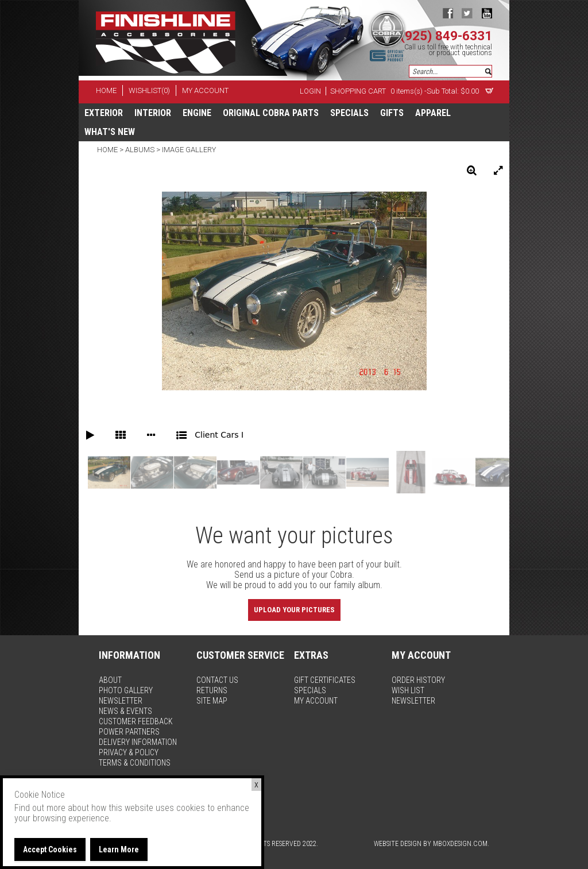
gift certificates (325, 680)
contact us (217, 680)
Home (108, 150)
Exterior (104, 113)
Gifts (392, 113)
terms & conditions (135, 763)
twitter (467, 13)
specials (349, 113)
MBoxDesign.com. (461, 844)
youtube (487, 13)
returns (212, 690)
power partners (129, 732)
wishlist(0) (149, 90)
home (106, 90)
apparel (433, 113)
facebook (448, 13)
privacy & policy (129, 752)
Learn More (119, 849)
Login (310, 91)
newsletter (121, 701)
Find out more (40, 808)
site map (212, 701)
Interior (153, 113)
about (110, 680)
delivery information (138, 742)
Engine (197, 113)
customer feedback (136, 721)
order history (418, 680)
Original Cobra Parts (271, 113)
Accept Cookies (50, 849)
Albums (140, 150)
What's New (110, 132)
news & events (125, 711)
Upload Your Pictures (294, 610)
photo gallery (126, 690)
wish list (408, 690)
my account (205, 90)
